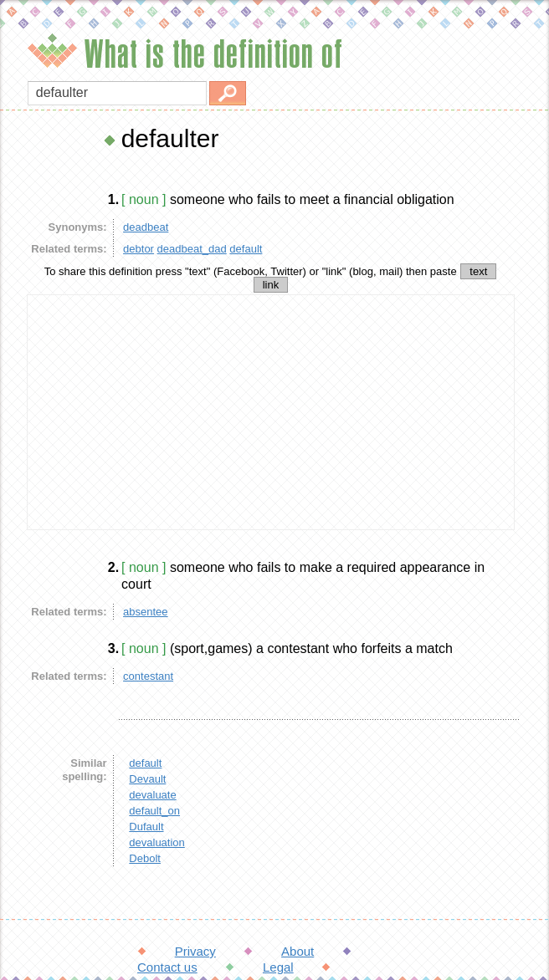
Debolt (145, 858)
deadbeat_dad (192, 249)
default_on (154, 811)
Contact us (167, 967)
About (298, 951)
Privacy (195, 951)
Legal (278, 967)
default (246, 249)
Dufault (146, 827)
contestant (148, 676)
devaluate (152, 795)
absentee (146, 612)
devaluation (157, 842)
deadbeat (146, 227)
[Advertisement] (271, 412)
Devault (147, 779)
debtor (139, 249)
